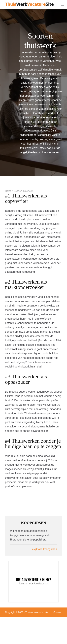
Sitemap (58, 612)
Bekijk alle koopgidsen (43, 549)
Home (8, 191)
